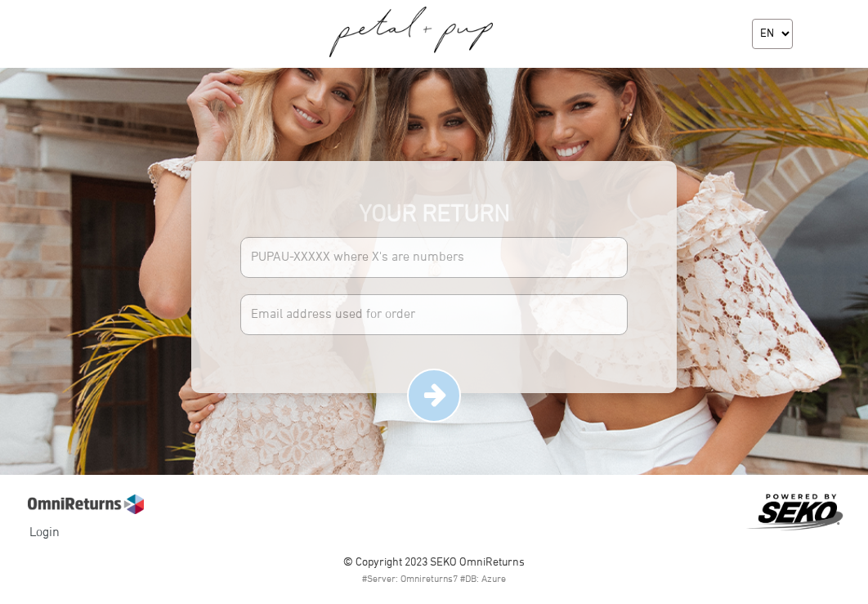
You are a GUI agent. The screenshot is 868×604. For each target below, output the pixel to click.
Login (45, 533)
